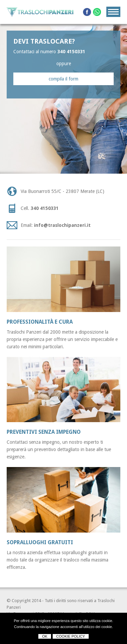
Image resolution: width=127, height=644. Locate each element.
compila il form (63, 79)
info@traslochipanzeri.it (62, 225)
